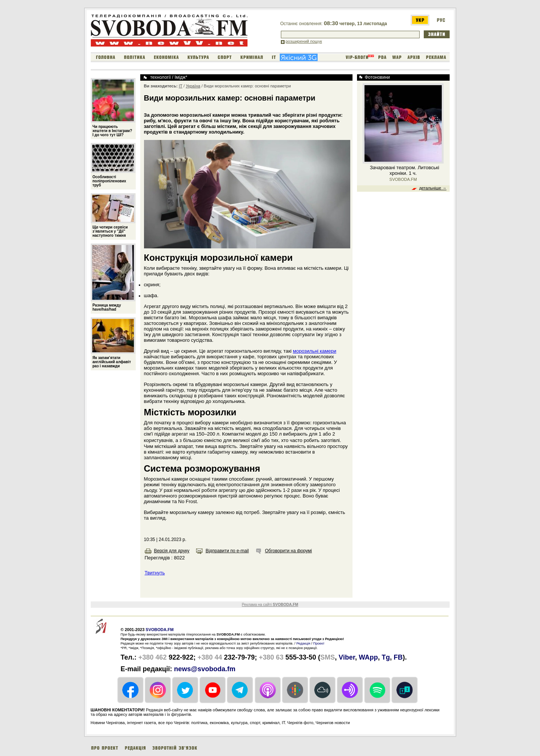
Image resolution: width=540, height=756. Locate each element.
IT (181, 86)
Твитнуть (155, 573)
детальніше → (433, 188)
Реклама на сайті (270, 605)
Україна (193, 86)
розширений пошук (304, 41)
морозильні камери (315, 351)
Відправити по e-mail (227, 551)
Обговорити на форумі (288, 551)
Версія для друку (172, 551)
